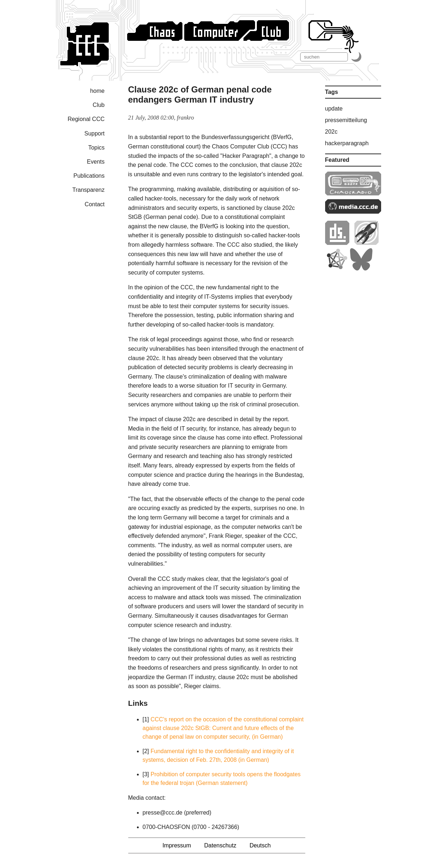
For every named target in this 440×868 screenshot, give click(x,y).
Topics (96, 148)
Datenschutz (220, 845)
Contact (94, 204)
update (334, 109)
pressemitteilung (346, 120)
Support (94, 133)
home (97, 91)
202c (331, 132)
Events (96, 162)
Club (99, 105)
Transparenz (88, 190)
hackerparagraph (347, 143)
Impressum (177, 845)
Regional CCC (86, 119)
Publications (89, 176)
